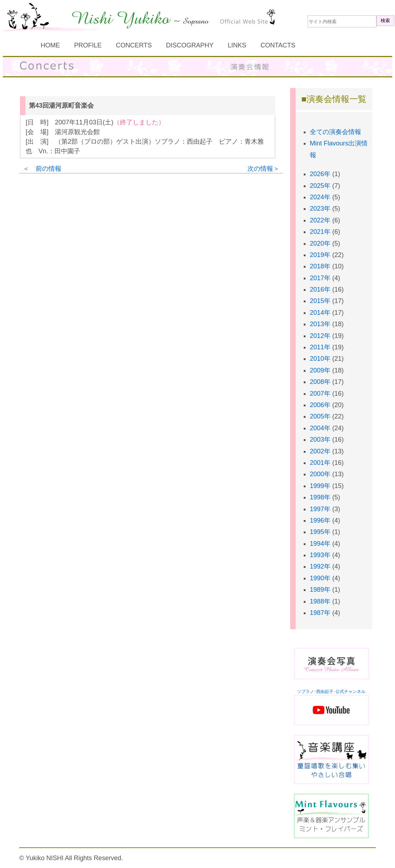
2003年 (320, 440)
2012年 (320, 336)
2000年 (320, 474)
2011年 (320, 347)
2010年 (320, 359)
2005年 (320, 416)
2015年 (320, 301)
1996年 (320, 520)
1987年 (320, 613)
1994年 (320, 544)
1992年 (320, 566)
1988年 (320, 601)
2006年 (320, 405)
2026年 (320, 174)
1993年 (320, 555)
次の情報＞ (263, 169)
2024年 (320, 197)
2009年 (320, 370)
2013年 (320, 324)
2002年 (320, 451)
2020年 (320, 243)
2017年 (320, 278)
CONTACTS (278, 45)
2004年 (320, 428)
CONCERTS (134, 45)
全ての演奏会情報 (335, 132)
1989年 (320, 590)
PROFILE (88, 45)
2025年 (320, 186)
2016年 (320, 289)
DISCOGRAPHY (190, 45)
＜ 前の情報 (42, 169)
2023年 (320, 209)
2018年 (320, 266)
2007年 (320, 394)
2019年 (320, 255)
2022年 (320, 220)
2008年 (320, 382)
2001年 (320, 463)
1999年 (320, 486)
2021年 (320, 232)
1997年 (320, 509)
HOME (50, 45)
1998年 (320, 497)
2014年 (320, 313)
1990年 (320, 578)
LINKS (237, 45)
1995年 (320, 532)
